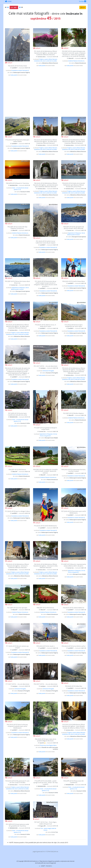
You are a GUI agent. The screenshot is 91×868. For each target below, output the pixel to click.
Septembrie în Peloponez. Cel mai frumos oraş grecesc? (48, 435)
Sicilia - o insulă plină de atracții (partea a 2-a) (20, 189)
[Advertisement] (45, 96)
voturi (9, 63)
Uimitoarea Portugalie (48, 371)
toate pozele (14, 75)
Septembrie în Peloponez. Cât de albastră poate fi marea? (76, 234)
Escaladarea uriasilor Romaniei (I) (20, 70)
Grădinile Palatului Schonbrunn (76, 61)
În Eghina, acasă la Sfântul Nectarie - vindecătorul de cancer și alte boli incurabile (46, 60)
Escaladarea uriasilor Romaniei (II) (48, 247)
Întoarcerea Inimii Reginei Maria (48, 745)
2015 (82, 7)
